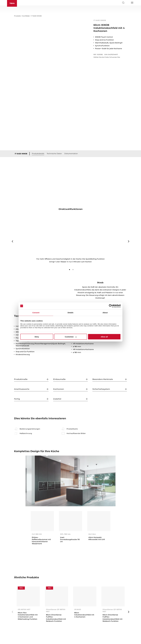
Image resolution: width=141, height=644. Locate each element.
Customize (71, 337)
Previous (12, 241)
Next (129, 241)
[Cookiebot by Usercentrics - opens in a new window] (111, 306)
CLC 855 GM (37, 534)
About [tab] (105, 313)
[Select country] (128, 3)
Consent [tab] (36, 313)
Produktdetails (38, 154)
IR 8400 (78, 609)
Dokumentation (71, 154)
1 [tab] (70, 270)
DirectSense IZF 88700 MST (56, 610)
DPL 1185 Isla (65, 534)
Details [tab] (70, 313)
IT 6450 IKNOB (21, 154)
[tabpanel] (70, 240)
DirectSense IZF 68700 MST (112, 610)
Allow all (104, 337)
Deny (37, 337)
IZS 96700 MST (24, 609)
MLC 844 (92, 534)
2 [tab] (73, 270)
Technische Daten (54, 154)
